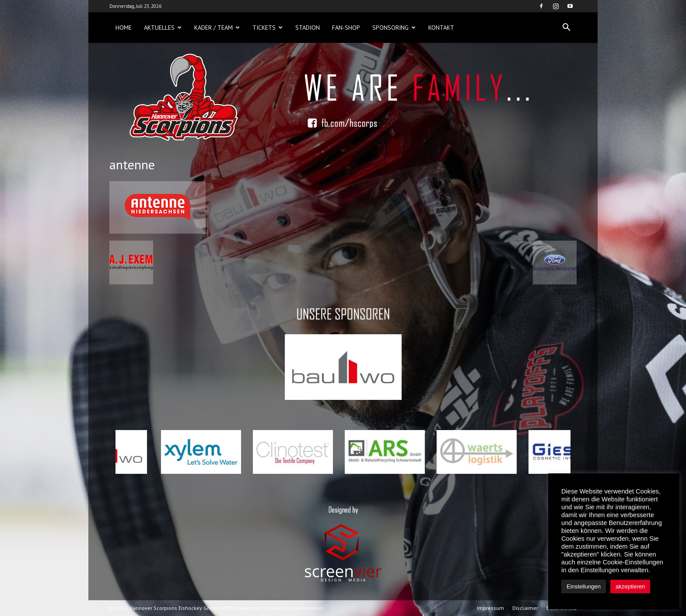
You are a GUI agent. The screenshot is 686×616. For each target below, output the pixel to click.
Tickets (268, 28)
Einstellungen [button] (584, 586)
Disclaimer (525, 608)
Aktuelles (163, 28)
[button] (566, 28)
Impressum (490, 608)
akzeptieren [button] (630, 586)
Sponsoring (394, 28)
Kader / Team (217, 28)
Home (124, 28)
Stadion (308, 28)
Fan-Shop (346, 28)
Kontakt (441, 28)
